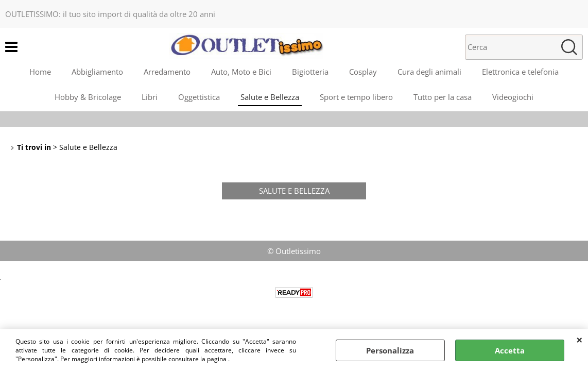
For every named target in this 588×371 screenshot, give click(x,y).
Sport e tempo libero (356, 97)
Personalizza (390, 350)
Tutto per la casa (443, 97)
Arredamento (167, 72)
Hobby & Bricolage (88, 97)
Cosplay (363, 72)
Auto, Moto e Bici (241, 72)
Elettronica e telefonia (520, 72)
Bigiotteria (310, 72)
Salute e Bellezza (270, 97)
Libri (150, 97)
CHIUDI (580, 340)
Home (40, 72)
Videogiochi (513, 97)
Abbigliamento (97, 72)
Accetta (510, 350)
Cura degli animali (429, 72)
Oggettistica (199, 97)
